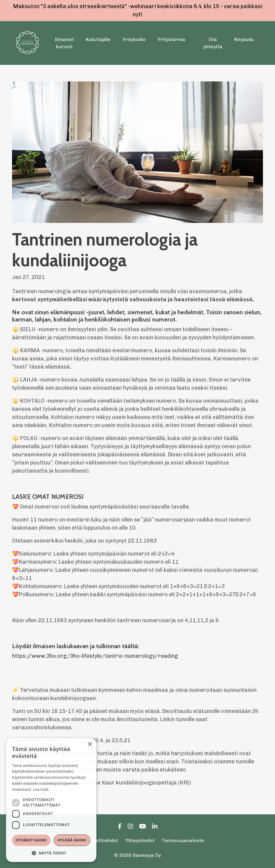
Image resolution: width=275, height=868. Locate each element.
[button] (51, 853)
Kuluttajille (98, 39)
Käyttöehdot (104, 840)
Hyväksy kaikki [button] (31, 840)
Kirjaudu (244, 39)
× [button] (90, 744)
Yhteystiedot (140, 840)
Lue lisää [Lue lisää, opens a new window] (41, 789)
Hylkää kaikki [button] (72, 840)
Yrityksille (134, 39)
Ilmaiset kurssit (64, 43)
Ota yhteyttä (213, 43)
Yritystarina (171, 39)
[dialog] (51, 800)
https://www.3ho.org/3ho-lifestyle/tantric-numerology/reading (95, 656)
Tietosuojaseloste (183, 840)
